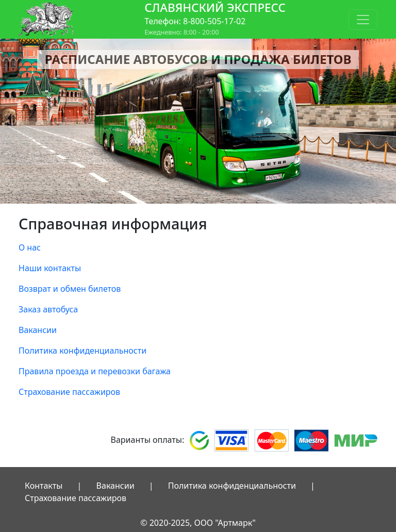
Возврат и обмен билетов (70, 289)
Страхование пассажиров (69, 392)
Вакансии (38, 330)
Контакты (44, 486)
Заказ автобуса (48, 309)
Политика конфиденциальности (82, 351)
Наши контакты (50, 268)
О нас (30, 247)
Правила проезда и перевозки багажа (95, 371)
